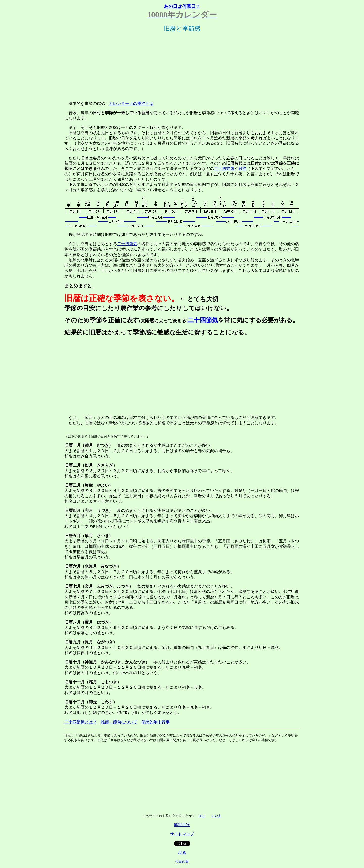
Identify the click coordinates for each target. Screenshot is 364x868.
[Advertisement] (182, 65)
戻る (182, 852)
